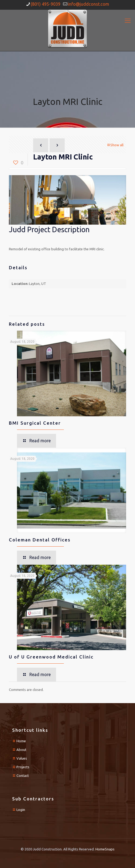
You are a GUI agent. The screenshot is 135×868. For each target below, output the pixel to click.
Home (21, 741)
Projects (23, 767)
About (21, 750)
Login (21, 810)
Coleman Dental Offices (40, 540)
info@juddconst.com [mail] (89, 4)
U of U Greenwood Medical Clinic (51, 657)
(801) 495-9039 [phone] (46, 4)
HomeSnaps (105, 849)
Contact (23, 776)
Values (22, 758)
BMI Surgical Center (35, 423)
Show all (115, 145)
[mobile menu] (128, 21)
